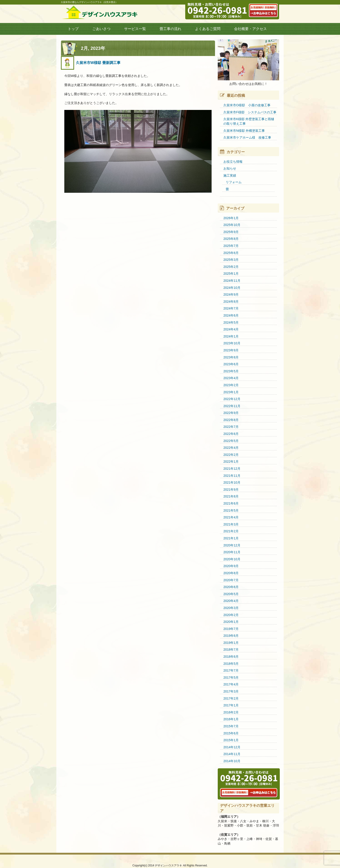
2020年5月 (231, 594)
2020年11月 (232, 552)
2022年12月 (232, 399)
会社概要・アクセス (250, 29)
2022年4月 (231, 448)
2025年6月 (231, 253)
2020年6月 (231, 587)
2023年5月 (231, 371)
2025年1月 (231, 274)
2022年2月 (231, 455)
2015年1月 (231, 740)
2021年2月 (231, 531)
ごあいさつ (101, 29)
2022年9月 (231, 413)
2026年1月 (231, 218)
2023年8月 (231, 357)
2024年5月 (231, 322)
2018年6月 (231, 657)
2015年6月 (231, 733)
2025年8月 (231, 239)
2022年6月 (231, 434)
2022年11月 (232, 406)
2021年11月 (232, 476)
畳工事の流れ (170, 29)
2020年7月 (231, 580)
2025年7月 (231, 246)
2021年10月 (232, 482)
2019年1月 (231, 643)
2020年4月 (231, 601)
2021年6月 (231, 503)
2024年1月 (231, 336)
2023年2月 (231, 385)
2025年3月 (231, 260)
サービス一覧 (135, 29)
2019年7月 (231, 629)
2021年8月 (231, 496)
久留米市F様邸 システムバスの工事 (250, 112)
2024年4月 (231, 329)
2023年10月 (232, 343)
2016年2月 (231, 712)
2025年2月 (231, 267)
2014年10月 (232, 761)
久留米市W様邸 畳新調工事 (98, 63)
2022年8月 (231, 420)
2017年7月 (231, 670)
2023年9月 (231, 350)
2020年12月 (232, 545)
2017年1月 (231, 705)
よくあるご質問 (208, 29)
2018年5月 (231, 664)
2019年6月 (231, 636)
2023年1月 (231, 392)
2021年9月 (231, 490)
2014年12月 (232, 747)
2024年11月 (232, 281)
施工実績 (230, 175)
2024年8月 (231, 302)
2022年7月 (231, 427)
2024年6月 (231, 315)
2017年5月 (231, 678)
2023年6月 (231, 364)
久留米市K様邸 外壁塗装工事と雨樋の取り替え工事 (249, 121)
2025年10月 (232, 225)
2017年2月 (231, 698)
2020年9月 (231, 566)
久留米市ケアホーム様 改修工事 (247, 137)
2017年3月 (231, 691)
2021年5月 (231, 510)
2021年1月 (231, 538)
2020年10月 (232, 559)
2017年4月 (231, 684)
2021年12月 (232, 469)
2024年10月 (232, 288)
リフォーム (234, 182)
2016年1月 (231, 719)
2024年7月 (231, 308)
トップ (73, 29)
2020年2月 (231, 615)
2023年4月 (231, 378)
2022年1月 (231, 462)
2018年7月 (231, 650)
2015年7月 (231, 726)
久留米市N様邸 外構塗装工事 (244, 131)
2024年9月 (231, 294)
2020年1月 (231, 622)
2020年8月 (231, 573)
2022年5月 (231, 441)
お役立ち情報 (233, 162)
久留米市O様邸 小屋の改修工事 (247, 105)
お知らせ (230, 168)
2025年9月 (231, 232)
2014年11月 (232, 754)
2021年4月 (231, 517)
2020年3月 (231, 608)
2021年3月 (231, 524)
